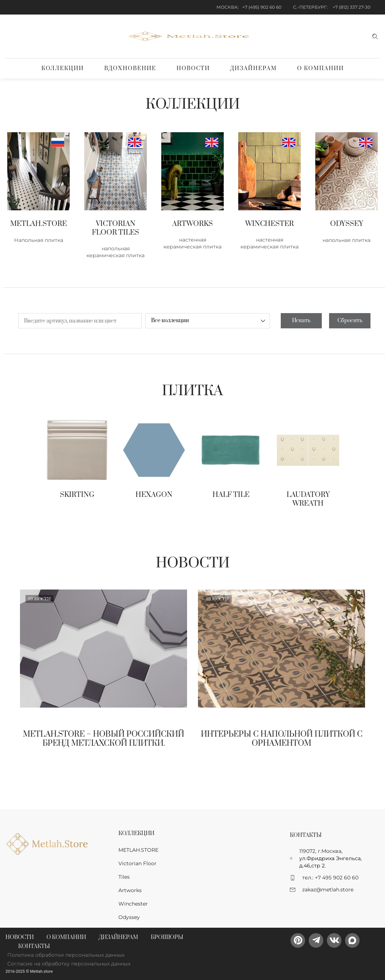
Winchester (133, 904)
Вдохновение (130, 68)
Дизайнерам (254, 68)
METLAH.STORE (138, 850)
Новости (193, 68)
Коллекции (63, 68)
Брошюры (167, 937)
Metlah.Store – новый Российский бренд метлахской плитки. (104, 739)
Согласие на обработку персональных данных (69, 964)
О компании (321, 68)
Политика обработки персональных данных (66, 955)
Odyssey (129, 917)
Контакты (34, 946)
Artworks (130, 890)
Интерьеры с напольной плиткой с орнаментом (282, 739)
